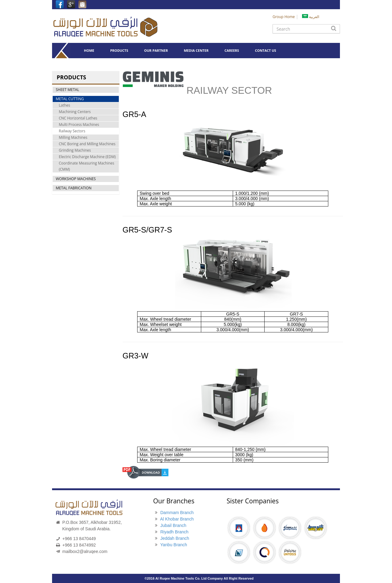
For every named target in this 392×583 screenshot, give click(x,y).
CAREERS (232, 50)
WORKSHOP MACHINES (76, 179)
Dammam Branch (177, 513)
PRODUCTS (119, 50)
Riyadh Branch (174, 532)
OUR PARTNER (156, 50)
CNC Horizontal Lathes (78, 118)
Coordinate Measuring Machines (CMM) (87, 166)
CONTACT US (265, 50)
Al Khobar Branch (177, 519)
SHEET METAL (67, 90)
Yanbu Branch (174, 545)
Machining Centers (75, 112)
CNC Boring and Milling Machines (87, 144)
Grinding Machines (75, 150)
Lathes (64, 105)
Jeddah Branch (175, 538)
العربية (311, 17)
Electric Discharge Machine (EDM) (87, 157)
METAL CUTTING (70, 99)
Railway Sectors (72, 131)
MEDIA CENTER (196, 50)
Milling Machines (73, 137)
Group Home (284, 17)
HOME (89, 50)
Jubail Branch (173, 525)
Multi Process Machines (79, 125)
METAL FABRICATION (74, 188)
